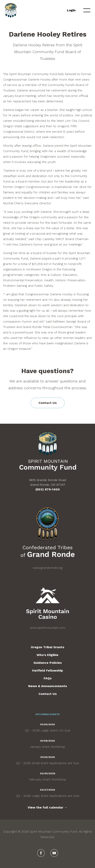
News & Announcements (48, 686)
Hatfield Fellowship (47, 670)
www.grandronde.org (48, 568)
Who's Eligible (47, 655)
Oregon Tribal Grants (47, 647)
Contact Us (48, 403)
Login (71, 10)
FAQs (48, 678)
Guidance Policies (48, 663)
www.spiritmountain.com (48, 628)
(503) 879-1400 (48, 489)
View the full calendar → (47, 807)
